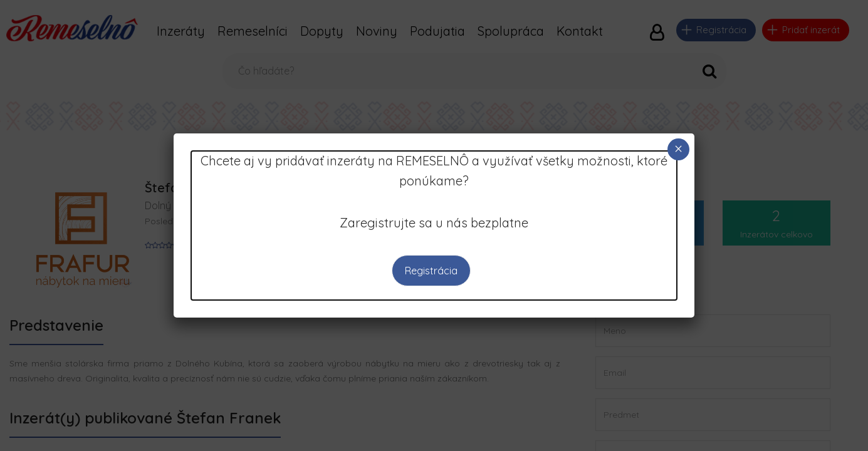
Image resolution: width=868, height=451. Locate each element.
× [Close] (678, 149)
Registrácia (431, 271)
